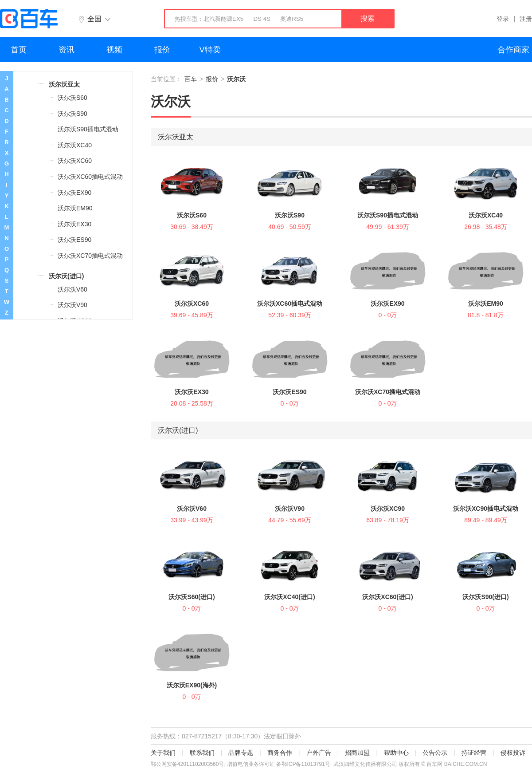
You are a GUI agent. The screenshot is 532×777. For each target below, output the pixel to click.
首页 (19, 50)
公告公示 (435, 753)
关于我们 (163, 753)
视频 (114, 50)
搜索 (368, 18)
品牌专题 (241, 753)
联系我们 (202, 753)
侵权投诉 (513, 753)
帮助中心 (396, 753)
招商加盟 (357, 753)
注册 (526, 19)
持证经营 (474, 753)
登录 (503, 19)
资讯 (66, 50)
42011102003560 (198, 764)
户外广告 (319, 753)
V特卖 (210, 50)
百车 (191, 79)
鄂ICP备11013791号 (306, 764)
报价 (162, 50)
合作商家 (513, 50)
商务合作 (280, 753)
